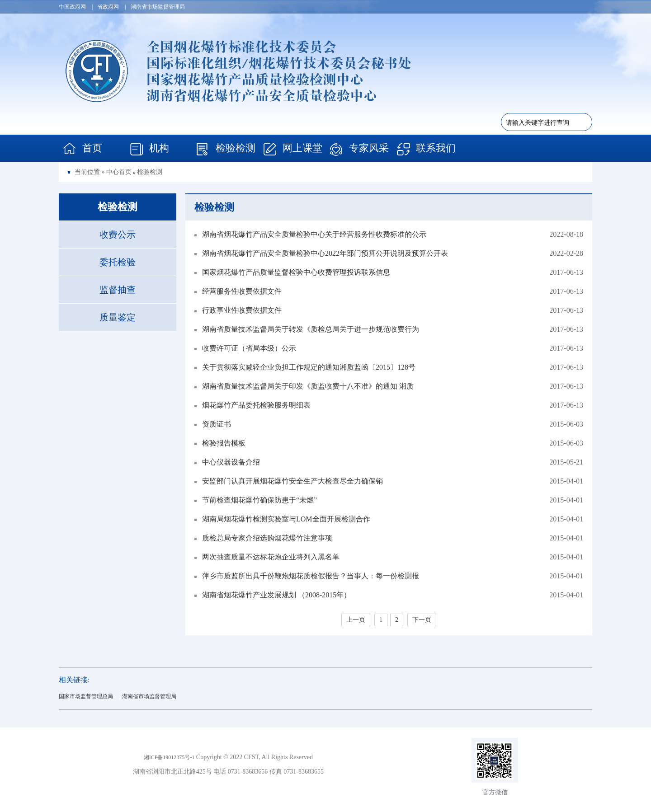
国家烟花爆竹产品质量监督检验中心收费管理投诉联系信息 (292, 272)
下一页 (422, 620)
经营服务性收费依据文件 (238, 291)
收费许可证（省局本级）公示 (245, 348)
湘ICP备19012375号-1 (169, 757)
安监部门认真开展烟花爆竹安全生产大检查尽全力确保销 (289, 481)
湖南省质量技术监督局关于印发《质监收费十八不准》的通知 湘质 (304, 386)
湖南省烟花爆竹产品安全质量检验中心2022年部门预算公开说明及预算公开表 (321, 253)
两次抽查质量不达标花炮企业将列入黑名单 (267, 557)
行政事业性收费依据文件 (238, 310)
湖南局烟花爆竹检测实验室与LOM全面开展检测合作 (282, 519)
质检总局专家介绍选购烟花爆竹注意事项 (263, 538)
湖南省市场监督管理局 (149, 696)
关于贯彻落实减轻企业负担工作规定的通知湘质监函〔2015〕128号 (305, 367)
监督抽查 (118, 290)
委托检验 (118, 262)
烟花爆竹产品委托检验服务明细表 (252, 405)
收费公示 (118, 235)
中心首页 (119, 172)
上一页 (356, 620)
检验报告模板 (220, 443)
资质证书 (213, 424)
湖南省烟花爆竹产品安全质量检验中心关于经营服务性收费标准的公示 (310, 234)
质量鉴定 (118, 317)
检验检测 (150, 172)
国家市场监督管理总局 (86, 696)
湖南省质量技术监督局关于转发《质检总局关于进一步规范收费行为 (307, 329)
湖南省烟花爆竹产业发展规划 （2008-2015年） (273, 595)
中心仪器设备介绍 (227, 462)
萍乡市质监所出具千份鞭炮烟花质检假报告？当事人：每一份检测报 (307, 576)
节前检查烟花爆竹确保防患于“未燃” (256, 500)
